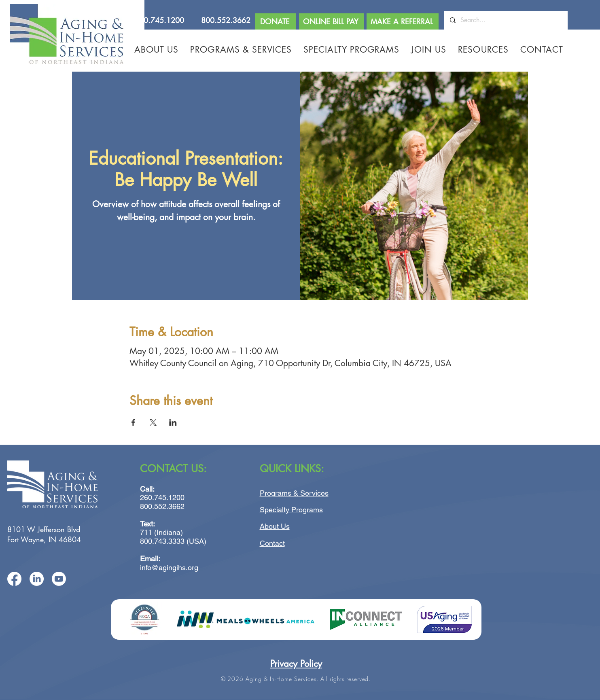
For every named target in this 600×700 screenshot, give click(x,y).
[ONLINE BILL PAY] (331, 21)
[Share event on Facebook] (133, 422)
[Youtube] (59, 579)
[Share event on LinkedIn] (173, 422)
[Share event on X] (153, 422)
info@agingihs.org (169, 567)
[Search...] (506, 20)
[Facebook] (14, 579)
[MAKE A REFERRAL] (403, 21)
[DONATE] (276, 21)
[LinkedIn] (37, 579)
